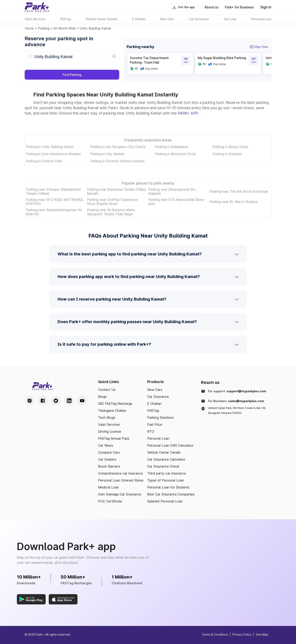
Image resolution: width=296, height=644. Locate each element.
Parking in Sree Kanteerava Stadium (53, 154)
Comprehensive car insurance (120, 473)
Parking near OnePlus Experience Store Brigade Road (112, 202)
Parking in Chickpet (227, 154)
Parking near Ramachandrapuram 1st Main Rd (54, 212)
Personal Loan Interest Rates (121, 480)
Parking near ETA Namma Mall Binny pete (176, 202)
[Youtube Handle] (82, 401)
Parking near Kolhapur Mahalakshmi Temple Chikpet (53, 191)
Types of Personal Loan (166, 480)
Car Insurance (158, 397)
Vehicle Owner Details (164, 452)
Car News (106, 445)
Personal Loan (158, 438)
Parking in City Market (107, 154)
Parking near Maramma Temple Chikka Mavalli (116, 191)
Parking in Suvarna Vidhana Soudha (117, 161)
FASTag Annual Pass (114, 438)
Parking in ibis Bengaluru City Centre (118, 147)
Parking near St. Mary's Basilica (233, 202)
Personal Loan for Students (168, 487)
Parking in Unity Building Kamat (50, 147)
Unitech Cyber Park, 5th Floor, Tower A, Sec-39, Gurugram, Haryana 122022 (237, 410)
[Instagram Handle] (30, 401)
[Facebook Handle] (43, 401)
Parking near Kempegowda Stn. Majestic (172, 191)
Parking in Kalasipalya (171, 147)
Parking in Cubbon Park (44, 161)
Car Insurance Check (163, 466)
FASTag (153, 411)
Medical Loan (108, 487)
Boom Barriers (109, 466)
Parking (44, 28)
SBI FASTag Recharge (115, 404)
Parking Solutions (160, 418)
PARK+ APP (188, 113)
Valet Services (109, 424)
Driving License (110, 431)
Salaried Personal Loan (165, 501)
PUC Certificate (110, 501)
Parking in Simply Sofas (230, 147)
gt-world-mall (64, 28)
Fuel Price (155, 424)
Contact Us (107, 390)
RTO (151, 431)
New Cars (155, 390)
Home (29, 28)
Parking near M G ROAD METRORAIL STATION (55, 202)
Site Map (262, 634)
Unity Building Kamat (95, 28)
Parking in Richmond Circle (175, 154)
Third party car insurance (166, 473)
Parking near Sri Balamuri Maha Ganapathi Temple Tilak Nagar (111, 212)
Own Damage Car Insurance (120, 494)
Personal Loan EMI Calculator (170, 445)
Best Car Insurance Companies (171, 494)
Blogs (102, 397)
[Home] (37, 7)
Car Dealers (107, 459)
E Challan (154, 404)
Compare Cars (109, 452)
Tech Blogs (107, 418)
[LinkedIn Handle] (69, 401)
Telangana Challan (112, 411)
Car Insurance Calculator (166, 459)
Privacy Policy (242, 634)
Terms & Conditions (215, 634)
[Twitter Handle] (56, 401)
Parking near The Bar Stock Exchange (239, 191)
